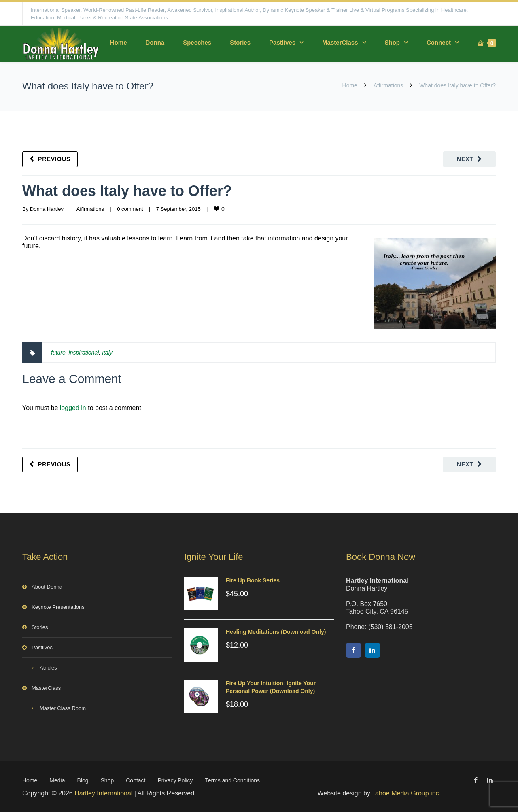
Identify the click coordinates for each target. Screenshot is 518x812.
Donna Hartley (47, 209)
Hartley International (103, 793)
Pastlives (282, 42)
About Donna (47, 587)
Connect (439, 42)
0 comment (130, 209)
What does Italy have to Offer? (127, 191)
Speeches (197, 42)
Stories (240, 42)
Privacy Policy (175, 780)
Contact (136, 780)
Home (119, 42)
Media (57, 780)
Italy (107, 353)
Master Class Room (63, 708)
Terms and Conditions (232, 780)
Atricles (48, 668)
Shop (393, 42)
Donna (155, 42)
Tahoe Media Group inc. (406, 793)
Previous (54, 159)
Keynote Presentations (58, 607)
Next (465, 159)
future (58, 353)
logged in (73, 408)
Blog (83, 780)
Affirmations (388, 85)
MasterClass (340, 42)
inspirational (84, 353)
